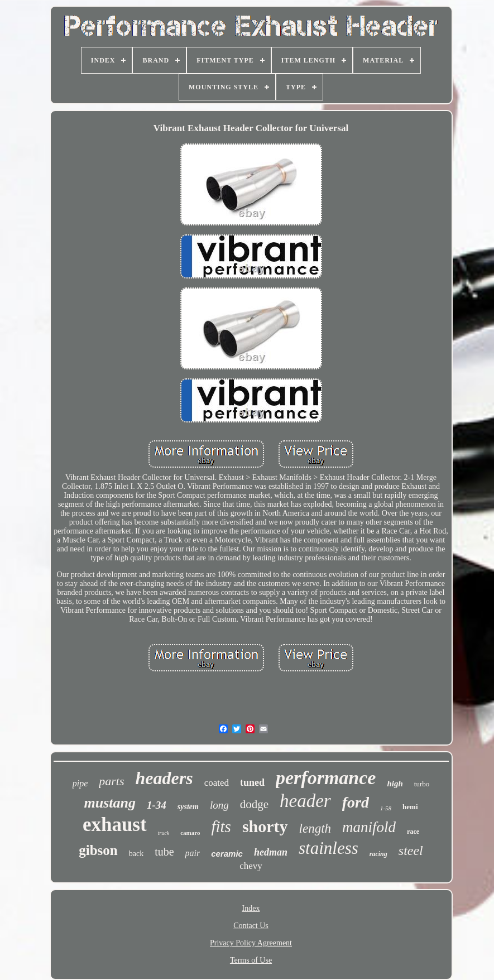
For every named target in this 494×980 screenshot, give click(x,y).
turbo (422, 784)
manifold (369, 827)
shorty (265, 826)
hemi (410, 807)
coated (217, 783)
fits (221, 827)
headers (164, 778)
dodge (254, 804)
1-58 (386, 808)
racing (378, 854)
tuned (252, 782)
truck (164, 833)
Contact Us (251, 926)
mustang (110, 803)
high (395, 784)
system (188, 807)
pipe (80, 783)
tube (164, 852)
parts (111, 781)
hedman (271, 852)
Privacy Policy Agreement (251, 943)
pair (193, 853)
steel (411, 851)
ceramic (227, 854)
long (219, 805)
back (136, 854)
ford (356, 802)
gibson (98, 850)
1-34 (157, 805)
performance (326, 778)
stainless (328, 848)
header (305, 801)
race (413, 832)
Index (251, 908)
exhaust (115, 825)
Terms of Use (251, 960)
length (315, 828)
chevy (251, 866)
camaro (190, 833)
